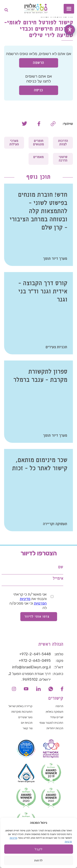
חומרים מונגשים (38, 143)
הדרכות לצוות (63, 143)
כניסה (38, 90)
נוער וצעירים (25, 717)
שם (61, 567)
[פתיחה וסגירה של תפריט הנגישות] (70, 30)
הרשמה (38, 63)
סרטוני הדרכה (63, 159)
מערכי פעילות (14, 143)
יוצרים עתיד (57, 717)
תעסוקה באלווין (55, 712)
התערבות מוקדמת (22, 712)
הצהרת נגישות (36, 845)
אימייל (58, 579)
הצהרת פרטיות (60, 845)
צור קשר (28, 728)
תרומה (59, 706)
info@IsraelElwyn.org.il (31, 667)
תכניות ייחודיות (55, 728)
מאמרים (38, 157)
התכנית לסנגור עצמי (51, 723)
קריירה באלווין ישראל (20, 706)
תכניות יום (27, 723)
